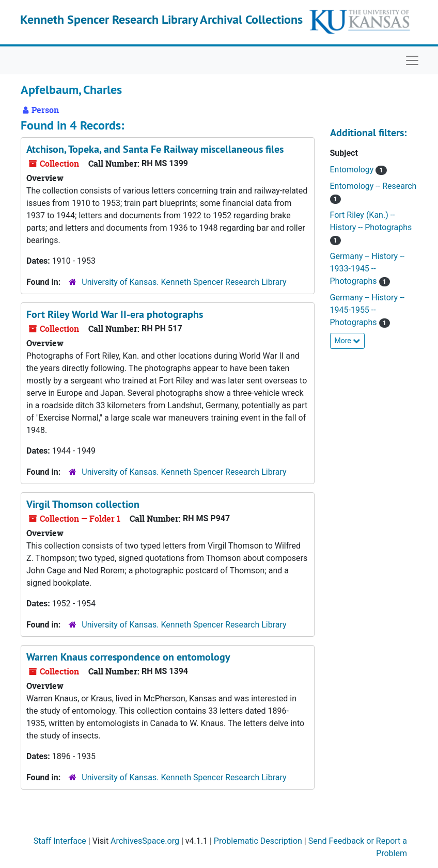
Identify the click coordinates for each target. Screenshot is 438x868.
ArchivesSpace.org (145, 841)
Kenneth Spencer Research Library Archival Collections (161, 19)
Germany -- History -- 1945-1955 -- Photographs (367, 310)
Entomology (353, 170)
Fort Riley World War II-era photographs (115, 314)
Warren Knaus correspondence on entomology (128, 657)
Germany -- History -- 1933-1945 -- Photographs (367, 269)
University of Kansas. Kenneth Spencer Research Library (184, 282)
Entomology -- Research (373, 186)
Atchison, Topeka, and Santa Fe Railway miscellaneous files (155, 149)
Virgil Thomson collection (83, 504)
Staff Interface (60, 841)
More (348, 341)
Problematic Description (258, 841)
